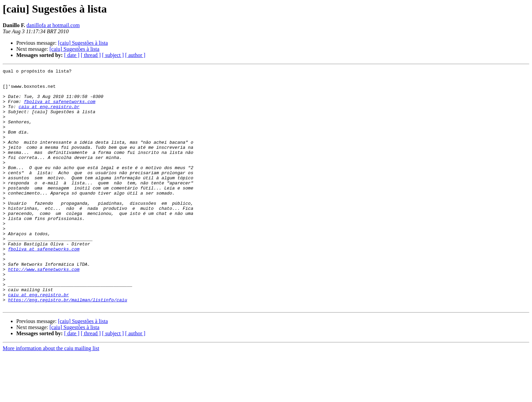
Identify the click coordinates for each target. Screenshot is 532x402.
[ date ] (72, 55)
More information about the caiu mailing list (51, 396)
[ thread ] (91, 55)
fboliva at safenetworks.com (60, 108)
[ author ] (135, 55)
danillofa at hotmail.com (53, 25)
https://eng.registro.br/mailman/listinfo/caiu (68, 346)
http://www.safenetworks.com (44, 310)
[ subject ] (113, 55)
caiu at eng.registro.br (49, 115)
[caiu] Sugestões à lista (83, 43)
